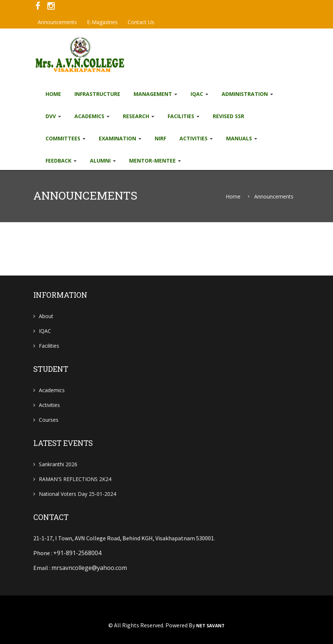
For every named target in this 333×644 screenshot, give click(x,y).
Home (53, 94)
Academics (92, 116)
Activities (196, 138)
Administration (247, 94)
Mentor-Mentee (155, 161)
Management (155, 94)
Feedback (61, 161)
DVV (53, 116)
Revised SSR (228, 116)
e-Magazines (102, 22)
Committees (65, 138)
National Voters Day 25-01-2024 (78, 494)
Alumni (103, 161)
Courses (49, 420)
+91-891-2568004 (77, 553)
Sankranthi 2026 (58, 464)
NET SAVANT (210, 626)
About (46, 316)
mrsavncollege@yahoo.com (89, 568)
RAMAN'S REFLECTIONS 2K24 (75, 479)
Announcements (57, 22)
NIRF (160, 138)
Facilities (184, 116)
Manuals (242, 138)
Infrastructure (97, 94)
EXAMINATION (120, 138)
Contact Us (141, 22)
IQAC (199, 94)
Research (139, 116)
